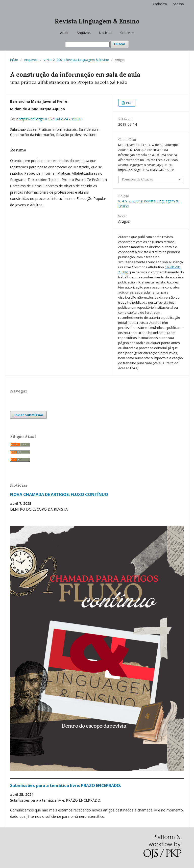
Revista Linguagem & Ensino (97, 21)
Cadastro (160, 4)
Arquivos (84, 33)
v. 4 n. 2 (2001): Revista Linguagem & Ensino (76, 60)
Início (14, 60)
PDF (129, 103)
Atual (64, 33)
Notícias (105, 33)
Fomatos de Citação (138, 179)
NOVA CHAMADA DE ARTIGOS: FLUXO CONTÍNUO (59, 494)
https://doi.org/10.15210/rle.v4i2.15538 (50, 119)
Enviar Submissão (28, 415)
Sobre (126, 33)
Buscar (119, 44)
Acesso (178, 4)
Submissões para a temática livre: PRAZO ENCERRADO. (66, 785)
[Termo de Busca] (87, 44)
